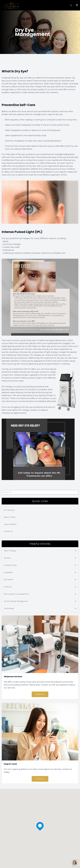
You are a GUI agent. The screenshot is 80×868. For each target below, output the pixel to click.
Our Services (9, 510)
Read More (40, 694)
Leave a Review (10, 524)
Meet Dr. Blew (10, 517)
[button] (2, 5)
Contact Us (8, 531)
